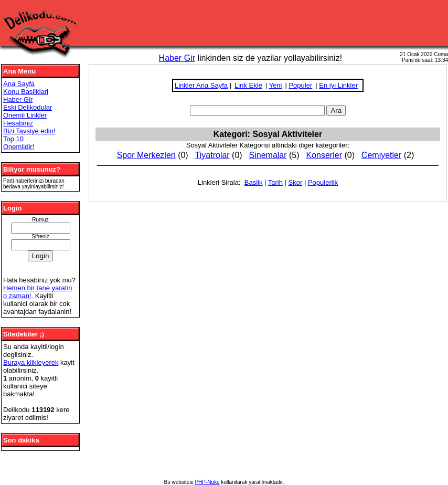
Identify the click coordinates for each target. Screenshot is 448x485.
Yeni (276, 85)
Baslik (254, 182)
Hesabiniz (18, 123)
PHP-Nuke (207, 482)
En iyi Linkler (338, 85)
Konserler (324, 155)
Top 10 (13, 139)
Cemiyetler (381, 155)
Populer (300, 85)
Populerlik (323, 182)
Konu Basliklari (26, 92)
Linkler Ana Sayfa (201, 85)
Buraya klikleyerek (31, 362)
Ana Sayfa (19, 84)
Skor (296, 182)
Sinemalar (268, 155)
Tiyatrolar (212, 155)
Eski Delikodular (28, 107)
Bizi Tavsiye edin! (29, 131)
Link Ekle (248, 85)
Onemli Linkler (25, 115)
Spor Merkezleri (146, 155)
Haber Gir (177, 58)
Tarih (275, 182)
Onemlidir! (19, 147)
